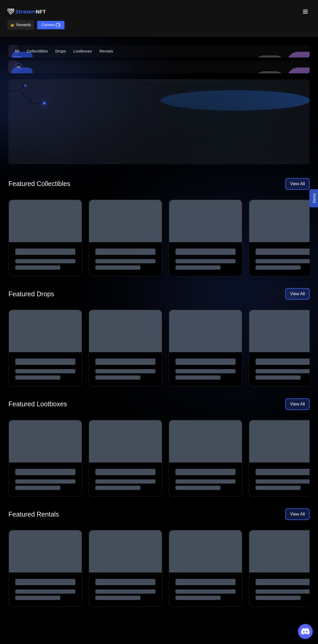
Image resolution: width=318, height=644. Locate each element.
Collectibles (37, 51)
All (17, 51)
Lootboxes (83, 51)
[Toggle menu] (305, 12)
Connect (51, 25)
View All (297, 184)
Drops (61, 51)
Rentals (106, 51)
